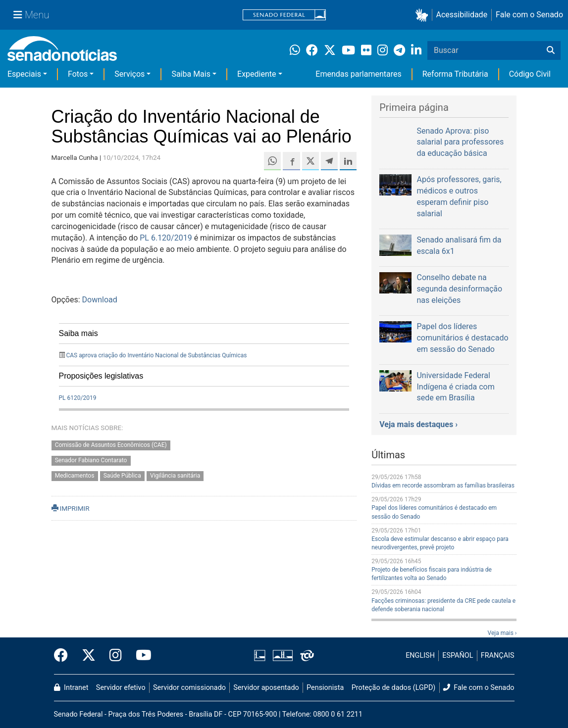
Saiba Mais (191, 74)
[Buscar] (551, 50)
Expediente (257, 74)
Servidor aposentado (266, 688)
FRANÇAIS (498, 655)
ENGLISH (420, 655)
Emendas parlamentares (358, 74)
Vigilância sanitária (175, 476)
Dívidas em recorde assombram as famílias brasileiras (443, 485)
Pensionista (325, 688)
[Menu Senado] (31, 15)
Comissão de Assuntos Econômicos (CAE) (111, 445)
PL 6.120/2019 (166, 238)
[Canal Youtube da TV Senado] (140, 656)
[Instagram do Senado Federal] (116, 656)
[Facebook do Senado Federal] (64, 656)
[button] (424, 15)
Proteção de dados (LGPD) (394, 688)
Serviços (129, 74)
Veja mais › (502, 633)
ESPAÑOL (458, 655)
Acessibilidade (462, 15)
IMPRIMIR (71, 508)
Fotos (78, 74)
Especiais (24, 74)
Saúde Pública (122, 476)
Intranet (71, 688)
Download (100, 300)
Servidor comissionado (189, 688)
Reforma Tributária (455, 74)
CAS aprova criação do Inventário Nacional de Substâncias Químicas (156, 355)
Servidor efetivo (121, 688)
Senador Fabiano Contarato (91, 460)
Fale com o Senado (529, 15)
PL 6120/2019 (78, 398)
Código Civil (530, 74)
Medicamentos (75, 476)
